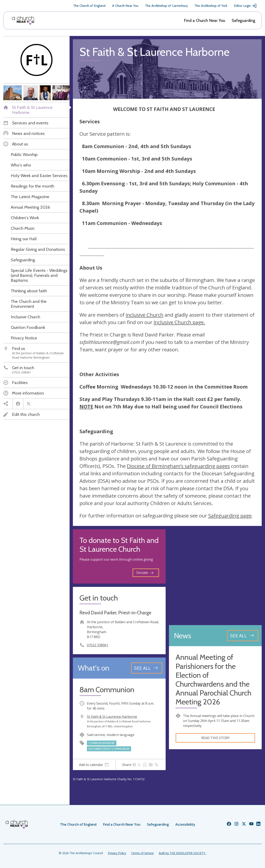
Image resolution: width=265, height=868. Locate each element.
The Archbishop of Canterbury (166, 6)
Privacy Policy (117, 853)
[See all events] (147, 668)
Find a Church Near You (204, 20)
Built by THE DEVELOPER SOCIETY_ (183, 853)
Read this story (215, 738)
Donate (145, 573)
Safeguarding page (230, 515)
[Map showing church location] (215, 575)
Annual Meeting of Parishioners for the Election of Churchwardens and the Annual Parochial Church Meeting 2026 (213, 680)
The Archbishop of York (211, 6)
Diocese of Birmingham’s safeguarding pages (178, 466)
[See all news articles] (243, 636)
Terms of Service (142, 853)
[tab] (94, 765)
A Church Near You (125, 6)
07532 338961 (98, 645)
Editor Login (245, 6)
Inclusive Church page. (179, 322)
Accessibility (185, 824)
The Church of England (89, 6)
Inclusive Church (145, 315)
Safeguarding (243, 20)
